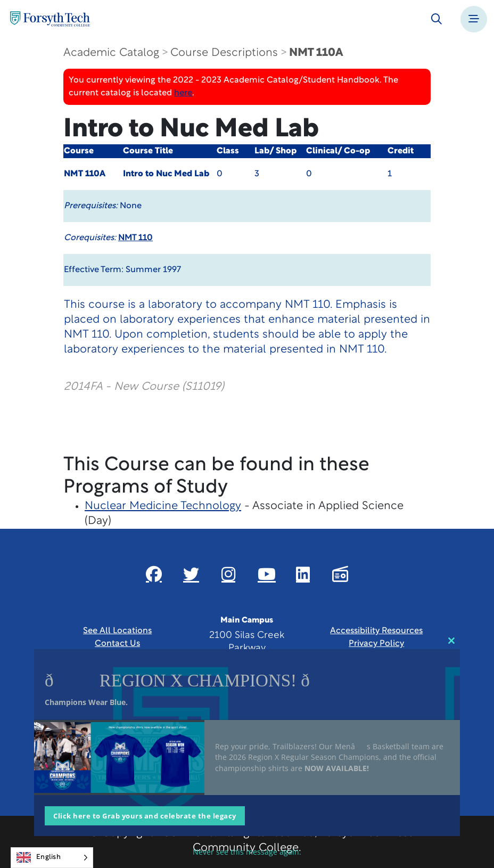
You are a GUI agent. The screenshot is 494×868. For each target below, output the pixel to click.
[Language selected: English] (52, 858)
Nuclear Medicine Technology (163, 506)
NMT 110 (135, 238)
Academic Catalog (111, 53)
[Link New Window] (154, 574)
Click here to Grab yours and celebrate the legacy (145, 816)
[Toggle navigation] (474, 19)
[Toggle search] (437, 19)
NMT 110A (316, 53)
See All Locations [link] (117, 631)
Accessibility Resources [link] (376, 631)
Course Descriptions (224, 53)
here (183, 93)
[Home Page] (50, 19)
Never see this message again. (247, 852)
